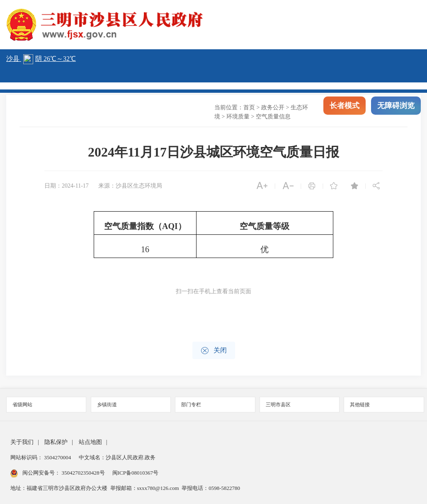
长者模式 (345, 108)
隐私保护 (56, 442)
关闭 (214, 351)
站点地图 (90, 442)
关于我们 (22, 442)
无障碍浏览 (396, 108)
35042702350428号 (83, 473)
